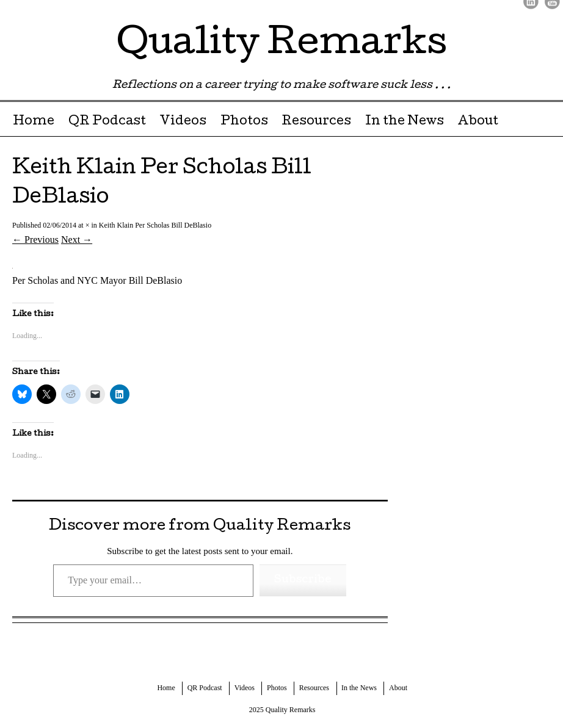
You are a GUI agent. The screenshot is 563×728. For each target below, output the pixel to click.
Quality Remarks (282, 45)
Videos (183, 122)
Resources (316, 122)
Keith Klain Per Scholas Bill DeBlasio (155, 225)
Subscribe (303, 580)
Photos (244, 122)
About (478, 122)
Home (34, 122)
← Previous (35, 240)
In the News (405, 122)
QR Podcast (107, 122)
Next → (77, 240)
